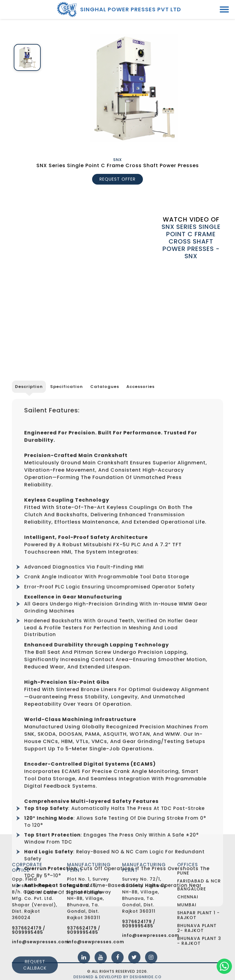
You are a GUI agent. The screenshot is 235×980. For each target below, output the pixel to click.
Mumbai (187, 941)
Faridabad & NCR (199, 917)
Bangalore (192, 925)
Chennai (188, 933)
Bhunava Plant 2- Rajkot (197, 964)
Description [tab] (29, 555)
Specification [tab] (67, 555)
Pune (183, 909)
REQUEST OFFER (117, 179)
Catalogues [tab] (105, 555)
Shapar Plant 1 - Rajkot (198, 951)
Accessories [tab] (140, 555)
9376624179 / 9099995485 (29, 966)
